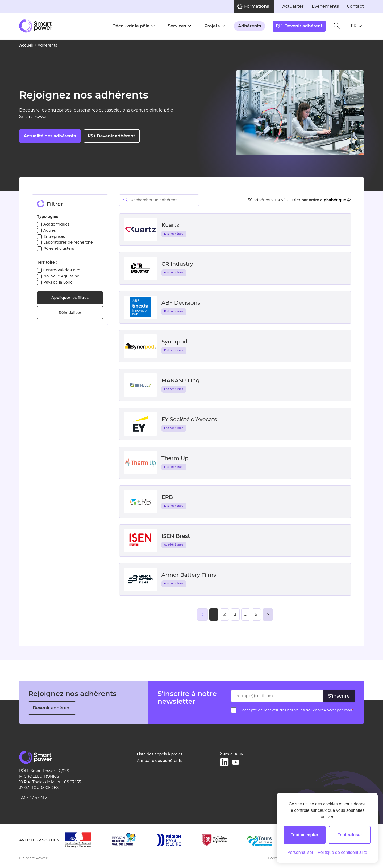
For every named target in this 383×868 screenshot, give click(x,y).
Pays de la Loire (58, 282)
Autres (50, 230)
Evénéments (325, 6)
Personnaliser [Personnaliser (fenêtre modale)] (300, 852)
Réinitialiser (70, 313)
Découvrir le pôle (131, 26)
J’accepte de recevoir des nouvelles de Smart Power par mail (297, 710)
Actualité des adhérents (50, 136)
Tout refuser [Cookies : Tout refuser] (350, 835)
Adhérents (249, 26)
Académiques (56, 224)
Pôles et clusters (59, 248)
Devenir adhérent (112, 136)
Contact (355, 6)
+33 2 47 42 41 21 (34, 797)
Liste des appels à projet (160, 754)
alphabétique (336, 200)
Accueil (26, 47)
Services (177, 26)
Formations (257, 6)
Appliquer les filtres (70, 298)
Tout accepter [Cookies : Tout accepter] (305, 835)
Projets (212, 26)
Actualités (293, 6)
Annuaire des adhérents (160, 761)
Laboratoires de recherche (68, 242)
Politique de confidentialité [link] (342, 852)
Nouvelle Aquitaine (61, 276)
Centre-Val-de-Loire (62, 270)
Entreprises (54, 236)
